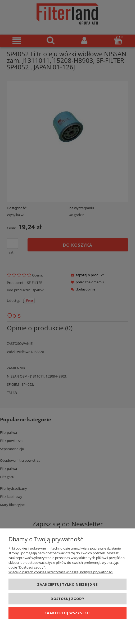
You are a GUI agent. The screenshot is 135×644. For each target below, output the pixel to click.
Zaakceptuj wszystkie (67, 613)
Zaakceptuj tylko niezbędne (67, 584)
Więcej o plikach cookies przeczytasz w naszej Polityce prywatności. (61, 572)
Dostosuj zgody (67, 599)
